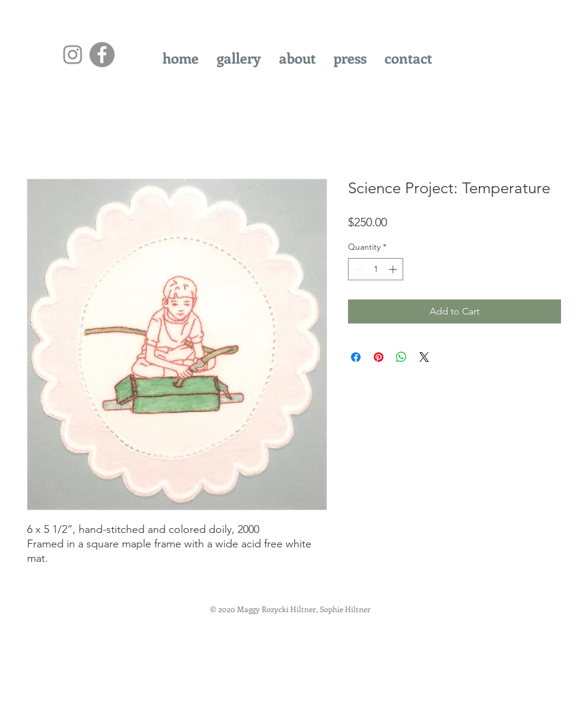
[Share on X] (424, 357)
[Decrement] (357, 269)
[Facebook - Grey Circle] (102, 55)
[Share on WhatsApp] (401, 357)
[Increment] (394, 269)
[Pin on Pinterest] (379, 357)
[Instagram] (73, 55)
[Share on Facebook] (356, 357)
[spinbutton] (376, 269)
